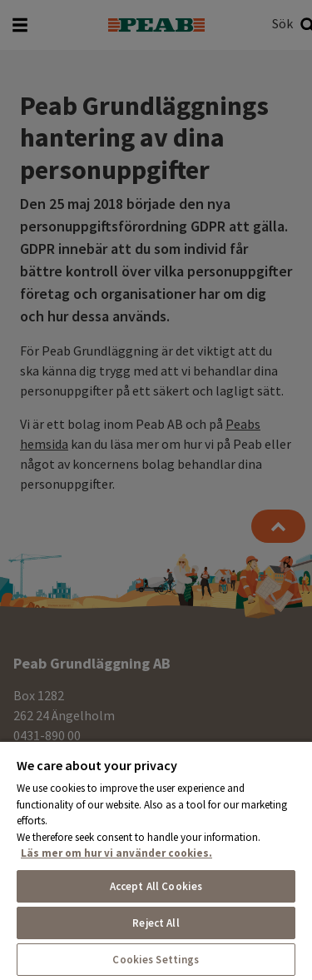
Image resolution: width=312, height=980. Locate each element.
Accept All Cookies (156, 886)
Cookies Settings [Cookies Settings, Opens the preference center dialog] (156, 960)
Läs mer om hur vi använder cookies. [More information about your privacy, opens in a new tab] (116, 853)
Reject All (156, 923)
